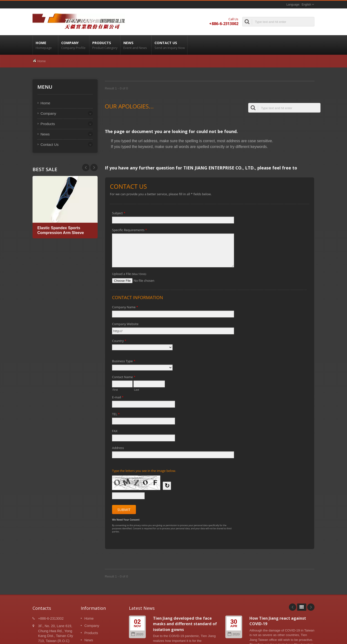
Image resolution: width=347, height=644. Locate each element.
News (136, 45)
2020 (137, 634)
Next (86, 168)
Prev (94, 168)
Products (105, 45)
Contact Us (169, 45)
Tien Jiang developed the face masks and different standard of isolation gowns (185, 624)
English (306, 5)
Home (45, 45)
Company (74, 45)
